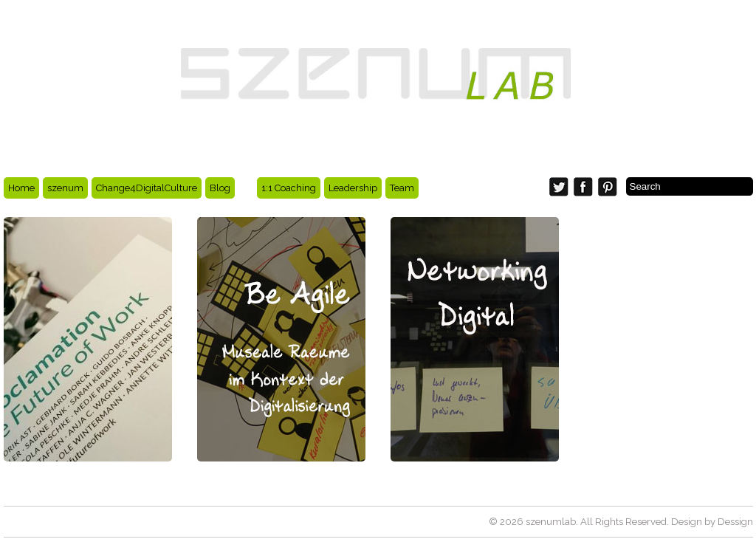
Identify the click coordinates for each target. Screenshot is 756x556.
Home (21, 188)
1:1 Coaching (289, 188)
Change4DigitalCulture (147, 188)
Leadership (353, 188)
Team (402, 188)
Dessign (735, 522)
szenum (65, 188)
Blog (220, 188)
